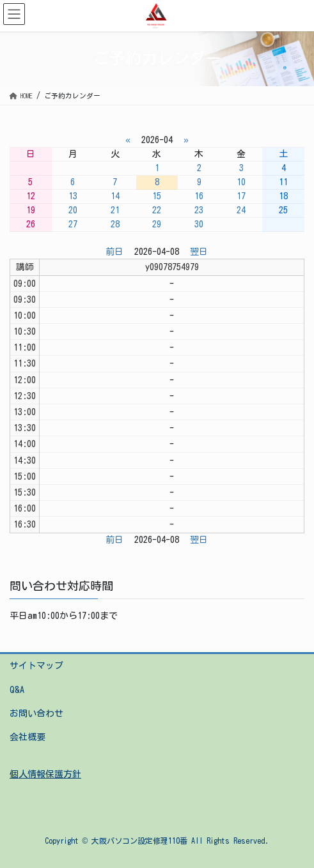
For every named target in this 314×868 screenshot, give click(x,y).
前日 (114, 252)
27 (73, 224)
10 (241, 182)
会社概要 (27, 737)
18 (283, 196)
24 (241, 210)
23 (199, 210)
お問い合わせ (36, 713)
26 (31, 224)
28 (115, 224)
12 (31, 196)
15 (157, 196)
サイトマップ (36, 666)
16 (199, 196)
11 (283, 182)
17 (241, 196)
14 (115, 196)
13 (73, 196)
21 (115, 210)
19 (31, 210)
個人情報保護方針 (45, 774)
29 (157, 224)
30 (199, 224)
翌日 (199, 252)
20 (73, 210)
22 (157, 210)
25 (283, 210)
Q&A (17, 690)
